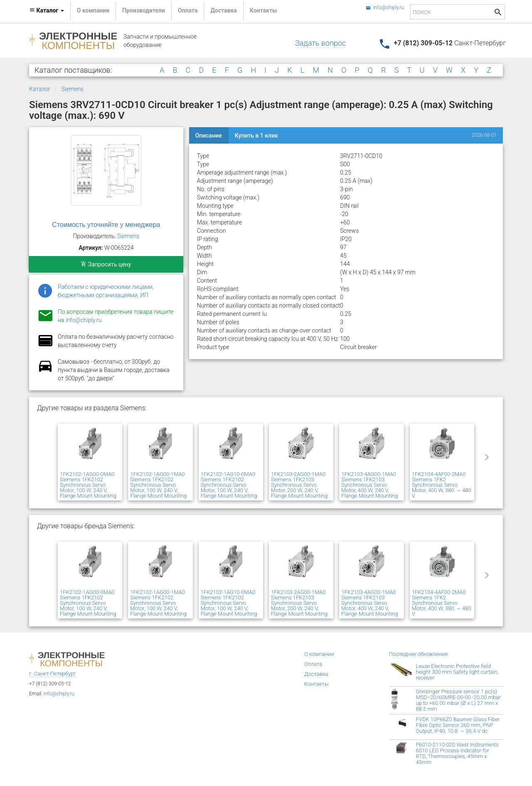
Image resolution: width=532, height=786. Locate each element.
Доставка (223, 10)
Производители (144, 10)
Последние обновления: (419, 654)
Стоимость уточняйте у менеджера (106, 225)
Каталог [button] (47, 10)
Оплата (188, 10)
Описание (209, 136)
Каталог (40, 89)
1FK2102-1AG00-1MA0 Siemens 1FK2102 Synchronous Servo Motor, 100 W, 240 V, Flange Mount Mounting (158, 485)
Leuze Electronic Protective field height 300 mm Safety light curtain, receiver (457, 672)
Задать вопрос (320, 43)
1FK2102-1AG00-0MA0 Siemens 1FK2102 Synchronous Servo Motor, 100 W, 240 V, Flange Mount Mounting (88, 485)
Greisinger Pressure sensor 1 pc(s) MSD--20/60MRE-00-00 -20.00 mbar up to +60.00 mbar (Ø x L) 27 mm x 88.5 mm (458, 700)
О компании (93, 10)
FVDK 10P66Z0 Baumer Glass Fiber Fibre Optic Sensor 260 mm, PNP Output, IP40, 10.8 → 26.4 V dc (458, 725)
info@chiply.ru (385, 7)
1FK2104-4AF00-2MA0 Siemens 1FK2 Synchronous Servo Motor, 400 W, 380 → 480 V (442, 485)
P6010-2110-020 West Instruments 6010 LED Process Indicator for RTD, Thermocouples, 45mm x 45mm (457, 753)
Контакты (264, 10)
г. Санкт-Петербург (53, 674)
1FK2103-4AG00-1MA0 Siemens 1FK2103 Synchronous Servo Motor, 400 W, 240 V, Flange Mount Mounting (369, 485)
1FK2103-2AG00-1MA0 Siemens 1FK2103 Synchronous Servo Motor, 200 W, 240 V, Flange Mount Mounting (299, 485)
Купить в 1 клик (256, 136)
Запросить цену (106, 264)
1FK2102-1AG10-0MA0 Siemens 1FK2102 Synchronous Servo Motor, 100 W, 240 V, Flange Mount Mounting (229, 485)
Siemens (73, 89)
